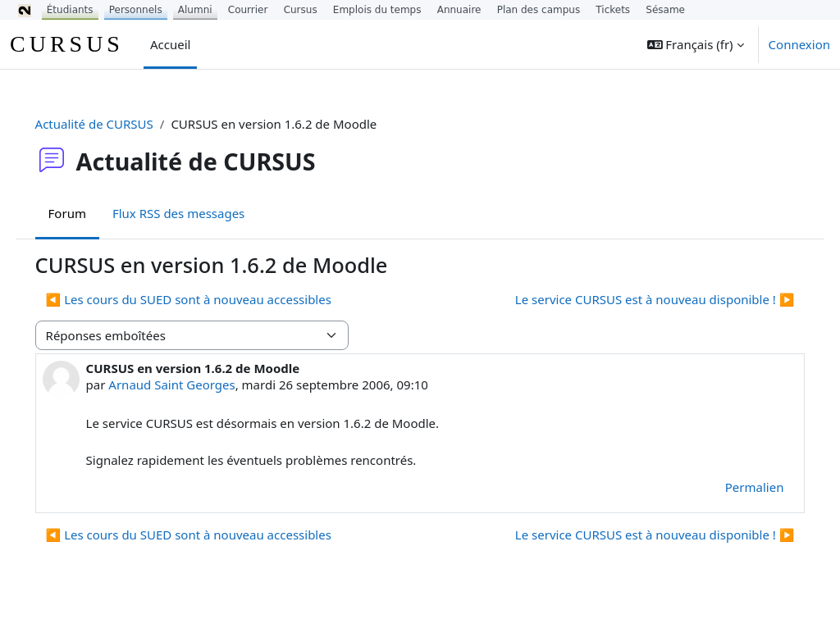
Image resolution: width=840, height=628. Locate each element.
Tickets (613, 10)
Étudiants (70, 10)
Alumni (195, 10)
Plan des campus (539, 10)
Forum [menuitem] (90, 213)
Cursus (301, 10)
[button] (696, 44)
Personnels (136, 10)
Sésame (665, 10)
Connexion (799, 44)
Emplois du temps (377, 10)
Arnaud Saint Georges (195, 385)
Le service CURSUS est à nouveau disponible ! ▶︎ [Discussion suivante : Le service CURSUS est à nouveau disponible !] (631, 299)
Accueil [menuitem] (170, 44)
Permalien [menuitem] (731, 487)
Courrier (248, 10)
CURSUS (67, 44)
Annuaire (459, 10)
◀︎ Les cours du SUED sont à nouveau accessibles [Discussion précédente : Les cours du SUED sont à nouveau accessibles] (212, 299)
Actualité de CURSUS (117, 124)
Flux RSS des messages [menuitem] (201, 213)
